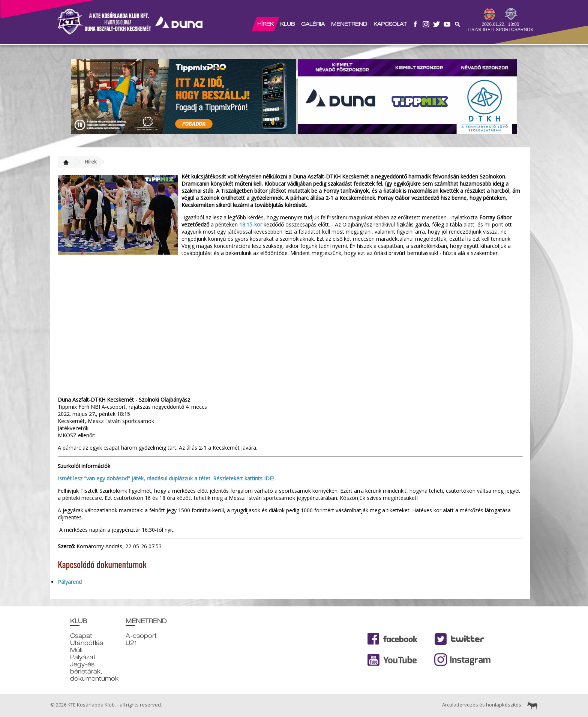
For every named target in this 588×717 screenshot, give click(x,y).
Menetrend (349, 24)
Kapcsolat (390, 24)
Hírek (265, 24)
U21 (131, 643)
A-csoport (141, 636)
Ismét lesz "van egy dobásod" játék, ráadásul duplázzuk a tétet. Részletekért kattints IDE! (166, 478)
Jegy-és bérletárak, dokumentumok (94, 671)
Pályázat (83, 657)
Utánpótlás (87, 643)
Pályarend (70, 582)
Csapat (81, 636)
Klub (287, 24)
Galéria (313, 24)
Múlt (77, 650)
